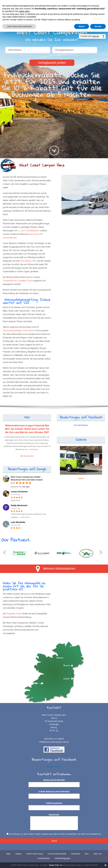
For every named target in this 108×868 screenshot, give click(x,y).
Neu (27, 417)
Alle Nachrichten (27, 456)
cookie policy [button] (24, 11)
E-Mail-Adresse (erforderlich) (54, 794)
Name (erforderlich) (54, 782)
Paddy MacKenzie (19, 505)
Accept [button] (98, 26)
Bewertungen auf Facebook (81, 417)
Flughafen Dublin (14, 614)
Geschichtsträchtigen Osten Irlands (19, 331)
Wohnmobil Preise (35, 854)
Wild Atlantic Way (28, 261)
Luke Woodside (18, 522)
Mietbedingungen (63, 858)
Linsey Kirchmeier (19, 492)
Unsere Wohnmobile (57, 854)
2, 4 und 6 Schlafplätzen (28, 231)
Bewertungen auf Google (27, 469)
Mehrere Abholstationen (55, 569)
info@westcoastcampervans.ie (54, 742)
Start (8, 854)
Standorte (76, 854)
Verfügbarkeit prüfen (52, 63)
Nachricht (54, 816)
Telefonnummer (54, 805)
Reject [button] (82, 26)
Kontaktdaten (44, 858)
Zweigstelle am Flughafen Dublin (18, 281)
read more (34, 449)
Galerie (81, 439)
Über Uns (98, 854)
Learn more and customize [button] (19, 26)
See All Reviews (81, 425)
